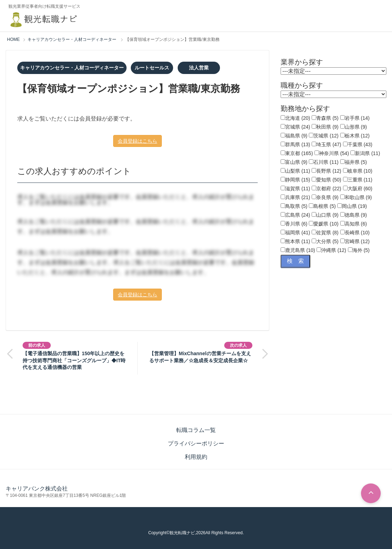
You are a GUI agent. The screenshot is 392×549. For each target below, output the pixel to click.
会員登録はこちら (137, 141)
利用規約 (196, 457)
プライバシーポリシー (196, 443)
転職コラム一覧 (196, 430)
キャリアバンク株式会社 (37, 489)
